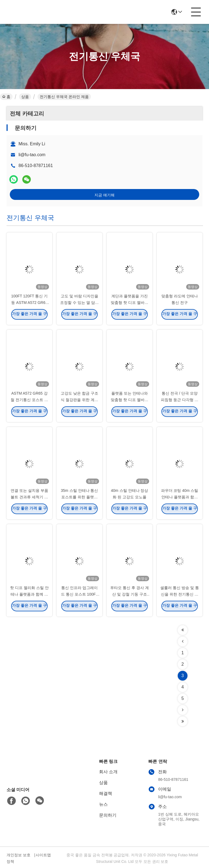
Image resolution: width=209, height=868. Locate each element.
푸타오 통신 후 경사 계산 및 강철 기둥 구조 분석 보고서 (130, 596)
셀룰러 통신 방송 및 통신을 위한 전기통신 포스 (180, 596)
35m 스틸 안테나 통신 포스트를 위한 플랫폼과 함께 (80, 499)
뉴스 (103, 804)
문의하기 (108, 815)
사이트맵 (43, 855)
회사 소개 (108, 772)
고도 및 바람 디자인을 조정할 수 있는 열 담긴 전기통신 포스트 (79, 304)
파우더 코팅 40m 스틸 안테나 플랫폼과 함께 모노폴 (180, 499)
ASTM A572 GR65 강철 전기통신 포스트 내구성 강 (29, 401)
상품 (25, 97)
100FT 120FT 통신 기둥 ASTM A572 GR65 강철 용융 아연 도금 (29, 304)
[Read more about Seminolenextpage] (183, 630)
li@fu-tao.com (32, 155)
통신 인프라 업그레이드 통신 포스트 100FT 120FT (79, 596)
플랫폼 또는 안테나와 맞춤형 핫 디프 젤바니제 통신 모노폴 (130, 401)
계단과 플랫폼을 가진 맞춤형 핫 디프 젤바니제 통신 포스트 (130, 304)
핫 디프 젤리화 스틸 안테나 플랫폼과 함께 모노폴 (29, 596)
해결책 (106, 793)
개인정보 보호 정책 (19, 858)
